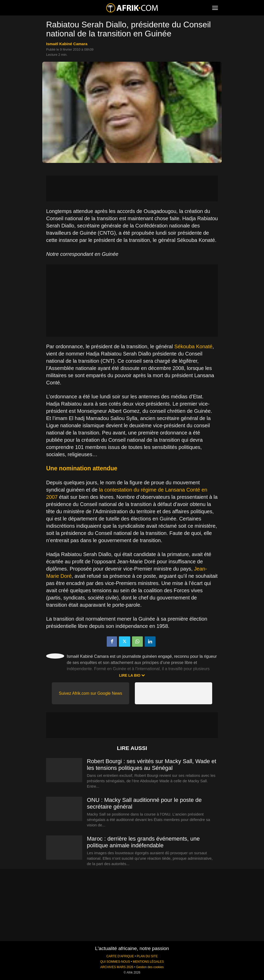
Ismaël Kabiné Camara (67, 44)
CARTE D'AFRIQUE (120, 956)
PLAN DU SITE (147, 956)
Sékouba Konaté (193, 346)
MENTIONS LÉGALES (148, 962)
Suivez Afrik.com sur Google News (90, 693)
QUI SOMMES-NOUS (115, 962)
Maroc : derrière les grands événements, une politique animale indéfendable (143, 842)
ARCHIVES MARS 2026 (117, 967)
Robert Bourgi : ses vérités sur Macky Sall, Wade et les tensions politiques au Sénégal (152, 765)
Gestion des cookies (150, 967)
